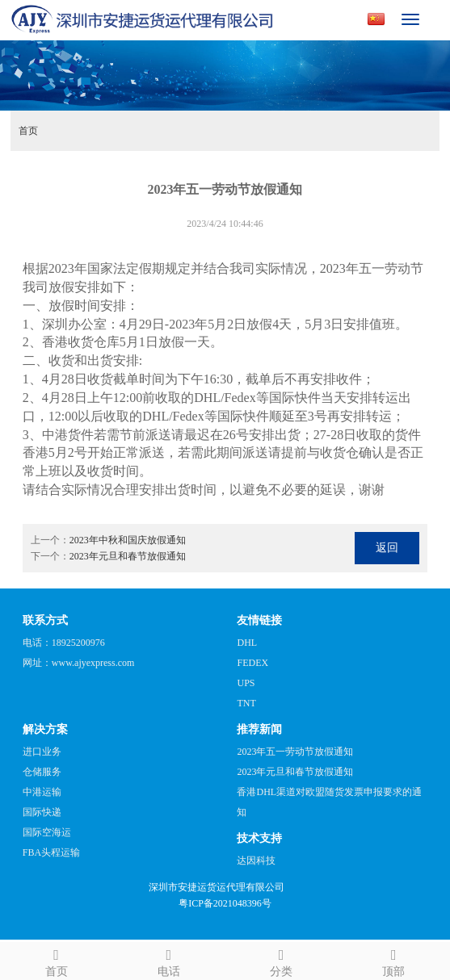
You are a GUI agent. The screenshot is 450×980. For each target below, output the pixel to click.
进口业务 (42, 752)
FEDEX (252, 663)
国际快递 (42, 812)
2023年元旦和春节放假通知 (128, 556)
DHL (247, 643)
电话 (168, 960)
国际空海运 (47, 832)
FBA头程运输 (51, 852)
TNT (246, 703)
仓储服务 (42, 772)
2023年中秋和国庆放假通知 (128, 540)
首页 (28, 131)
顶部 (394, 960)
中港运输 (42, 792)
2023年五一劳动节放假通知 (295, 752)
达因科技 (256, 861)
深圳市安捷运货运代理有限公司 (217, 887)
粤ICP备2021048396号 (225, 903)
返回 (387, 548)
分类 (282, 960)
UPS (246, 683)
